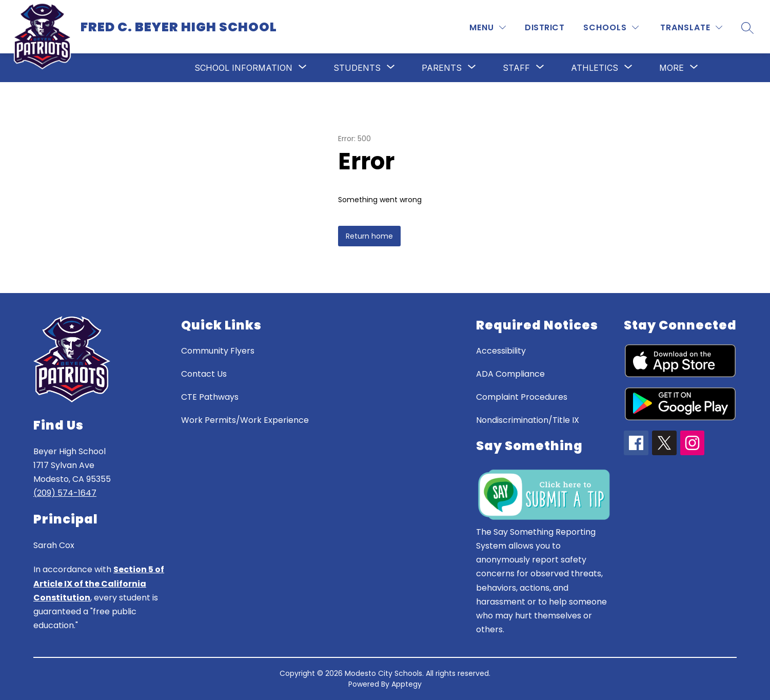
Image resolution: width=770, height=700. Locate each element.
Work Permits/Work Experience (245, 420)
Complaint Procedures (522, 397)
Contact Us (204, 374)
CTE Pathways (210, 397)
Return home (369, 236)
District (545, 27)
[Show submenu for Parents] (442, 68)
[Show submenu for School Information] (243, 68)
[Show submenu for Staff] (516, 68)
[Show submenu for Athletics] (595, 68)
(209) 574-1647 (65, 493)
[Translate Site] (691, 27)
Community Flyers (218, 351)
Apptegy (407, 684)
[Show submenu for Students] (357, 68)
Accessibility (501, 351)
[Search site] (747, 28)
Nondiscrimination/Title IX (528, 420)
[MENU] (488, 27)
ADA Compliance (510, 374)
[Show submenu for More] (672, 68)
